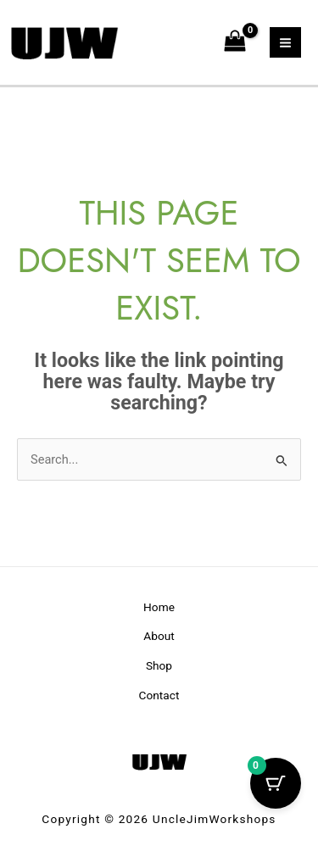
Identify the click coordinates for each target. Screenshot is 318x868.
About (159, 636)
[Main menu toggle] (285, 43)
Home (159, 607)
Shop (159, 665)
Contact (159, 695)
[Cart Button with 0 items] (276, 783)
